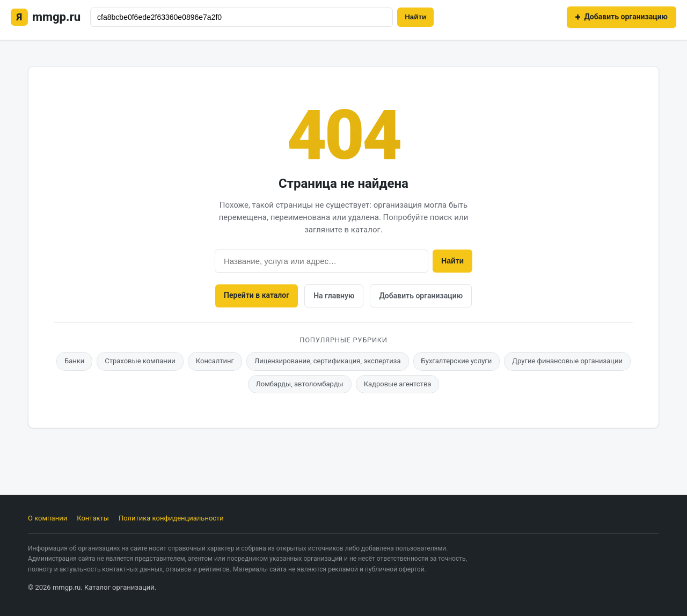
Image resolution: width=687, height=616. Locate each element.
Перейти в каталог (257, 295)
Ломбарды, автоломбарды (300, 384)
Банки (74, 361)
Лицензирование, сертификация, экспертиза (328, 361)
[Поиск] (242, 17)
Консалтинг (215, 361)
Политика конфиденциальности (171, 518)
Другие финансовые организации (567, 361)
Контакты (93, 518)
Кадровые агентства (398, 384)
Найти (415, 17)
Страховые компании (140, 361)
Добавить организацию (421, 296)
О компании (47, 518)
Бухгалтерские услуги (457, 361)
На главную (334, 296)
